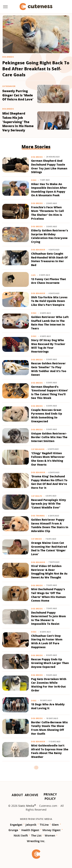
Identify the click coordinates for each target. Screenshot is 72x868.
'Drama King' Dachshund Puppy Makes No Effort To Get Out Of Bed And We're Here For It (49, 482)
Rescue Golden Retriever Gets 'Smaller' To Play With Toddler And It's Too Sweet (49, 369)
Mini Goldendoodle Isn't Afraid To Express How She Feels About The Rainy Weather (50, 751)
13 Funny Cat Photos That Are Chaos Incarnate (48, 281)
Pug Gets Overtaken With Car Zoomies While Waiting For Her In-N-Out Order (49, 685)
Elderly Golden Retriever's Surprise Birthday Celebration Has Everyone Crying (50, 236)
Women (50, 835)
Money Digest (51, 830)
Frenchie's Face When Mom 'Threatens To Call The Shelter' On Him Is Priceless (48, 213)
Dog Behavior (38, 250)
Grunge (13, 830)
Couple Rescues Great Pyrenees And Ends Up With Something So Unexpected (47, 416)
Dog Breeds (8, 57)
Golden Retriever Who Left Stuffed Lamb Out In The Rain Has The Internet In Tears (50, 323)
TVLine (44, 825)
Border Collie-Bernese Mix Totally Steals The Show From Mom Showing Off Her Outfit (49, 728)
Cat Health (37, 496)
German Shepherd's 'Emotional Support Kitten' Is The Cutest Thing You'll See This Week (50, 392)
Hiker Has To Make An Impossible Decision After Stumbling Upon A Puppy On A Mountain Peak (49, 190)
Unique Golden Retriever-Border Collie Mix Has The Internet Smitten (49, 437)
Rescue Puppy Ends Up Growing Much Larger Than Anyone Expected (50, 663)
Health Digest (30, 830)
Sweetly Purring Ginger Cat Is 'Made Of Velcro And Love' (18, 95)
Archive (31, 795)
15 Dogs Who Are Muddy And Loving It (48, 706)
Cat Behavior (9, 86)
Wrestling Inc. (36, 841)
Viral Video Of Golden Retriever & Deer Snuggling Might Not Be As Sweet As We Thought (49, 572)
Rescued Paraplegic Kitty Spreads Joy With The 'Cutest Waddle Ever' (49, 504)
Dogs (34, 180)
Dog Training (38, 516)
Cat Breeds (36, 539)
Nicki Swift (21, 835)
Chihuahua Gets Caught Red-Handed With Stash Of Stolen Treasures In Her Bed (49, 259)
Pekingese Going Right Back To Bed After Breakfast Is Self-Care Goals (36, 69)
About (17, 795)
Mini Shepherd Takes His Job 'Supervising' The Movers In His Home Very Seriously (18, 122)
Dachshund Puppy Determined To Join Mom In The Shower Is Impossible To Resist (48, 618)
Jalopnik (31, 825)
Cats (33, 275)
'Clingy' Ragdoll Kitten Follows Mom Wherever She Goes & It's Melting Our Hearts (48, 459)
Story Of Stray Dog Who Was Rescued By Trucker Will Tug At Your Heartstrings (48, 346)
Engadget (16, 825)
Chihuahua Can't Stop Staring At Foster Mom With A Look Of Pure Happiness (47, 641)
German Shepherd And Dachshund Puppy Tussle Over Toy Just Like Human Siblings (49, 166)
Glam (55, 825)
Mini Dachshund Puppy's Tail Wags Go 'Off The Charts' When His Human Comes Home (48, 595)
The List (36, 835)
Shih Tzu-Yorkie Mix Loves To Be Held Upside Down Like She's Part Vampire (49, 301)
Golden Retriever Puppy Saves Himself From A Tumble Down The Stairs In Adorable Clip (50, 525)
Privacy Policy (50, 797)
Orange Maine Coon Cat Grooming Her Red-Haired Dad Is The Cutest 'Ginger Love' (49, 548)
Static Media (26, 806)
